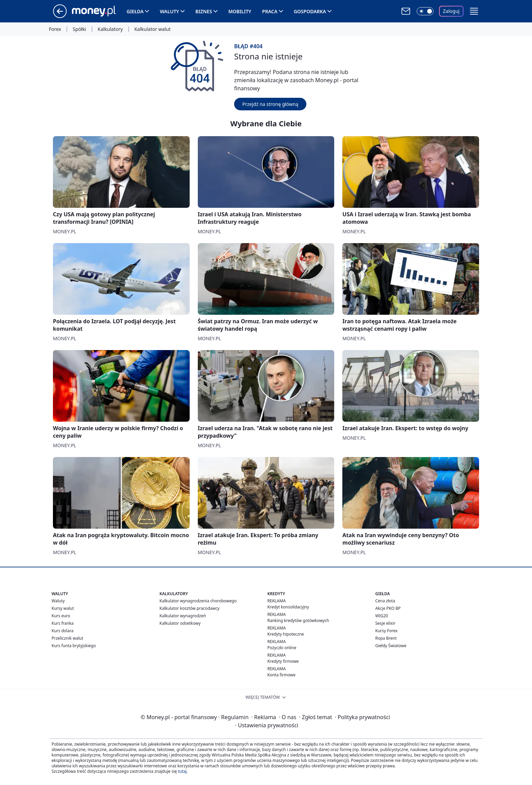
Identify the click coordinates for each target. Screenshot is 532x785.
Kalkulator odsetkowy (180, 623)
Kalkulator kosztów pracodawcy (189, 608)
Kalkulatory (110, 29)
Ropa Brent (386, 638)
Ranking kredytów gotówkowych (298, 620)
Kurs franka (63, 623)
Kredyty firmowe (283, 661)
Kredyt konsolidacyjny (288, 607)
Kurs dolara (63, 631)
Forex (55, 29)
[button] (474, 11)
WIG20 (382, 616)
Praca (270, 11)
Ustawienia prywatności (267, 725)
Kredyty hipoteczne (286, 634)
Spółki (79, 29)
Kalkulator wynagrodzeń (183, 616)
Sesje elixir (385, 623)
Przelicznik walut (67, 638)
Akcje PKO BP (388, 608)
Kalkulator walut (153, 29)
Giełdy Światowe (391, 646)
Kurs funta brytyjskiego (74, 646)
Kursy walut (63, 608)
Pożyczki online (282, 648)
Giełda (135, 11)
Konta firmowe (281, 675)
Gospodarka (310, 11)
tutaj (182, 771)
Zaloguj (451, 11)
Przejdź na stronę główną (270, 104)
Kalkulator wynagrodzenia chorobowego (198, 601)
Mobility (240, 11)
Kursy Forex (386, 631)
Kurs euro (61, 616)
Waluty (169, 11)
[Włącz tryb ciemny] (425, 11)
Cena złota (385, 601)
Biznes (204, 11)
